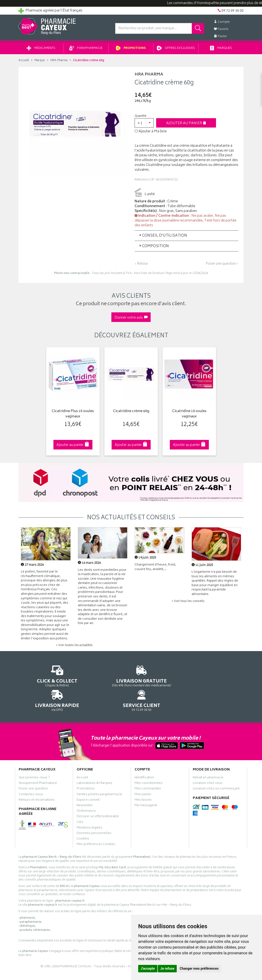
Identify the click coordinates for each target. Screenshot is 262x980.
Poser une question (33, 772)
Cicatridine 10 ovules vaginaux (189, 416)
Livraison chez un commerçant (216, 772)
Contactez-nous (31, 777)
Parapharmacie (86, 50)
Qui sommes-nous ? (34, 761)
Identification (144, 761)
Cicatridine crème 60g (131, 413)
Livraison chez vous (208, 766)
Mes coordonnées (148, 766)
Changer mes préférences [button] (199, 968)
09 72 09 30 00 (218, 678)
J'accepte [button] (148, 968)
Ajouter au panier (186, 125)
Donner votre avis (131, 319)
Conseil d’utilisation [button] (163, 237)
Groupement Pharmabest (38, 766)
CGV (80, 805)
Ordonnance (86, 794)
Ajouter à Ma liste (151, 133)
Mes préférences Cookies (96, 828)
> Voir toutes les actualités (74, 647)
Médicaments (41, 50)
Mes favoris (143, 783)
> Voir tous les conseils (188, 603)
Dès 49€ (102, 680)
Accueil (24, 62)
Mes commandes (148, 772)
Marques (221, 50)
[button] (144, 125)
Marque (40, 62)
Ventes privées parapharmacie (99, 777)
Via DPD (160, 678)
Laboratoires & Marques (94, 766)
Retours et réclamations (37, 783)
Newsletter (85, 788)
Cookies (83, 822)
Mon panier (143, 777)
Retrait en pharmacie (208, 761)
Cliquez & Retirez (44, 678)
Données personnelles (94, 816)
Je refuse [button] (167, 968)
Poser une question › (222, 266)
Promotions (131, 50)
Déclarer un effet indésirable (98, 800)
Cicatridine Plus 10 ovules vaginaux (73, 416)
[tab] (187, 237)
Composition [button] (154, 248)
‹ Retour (141, 265)
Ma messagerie (146, 788)
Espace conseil (88, 783)
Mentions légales (89, 811)
